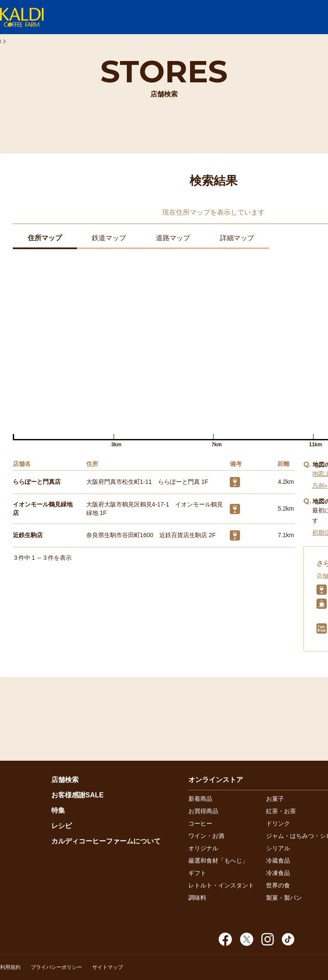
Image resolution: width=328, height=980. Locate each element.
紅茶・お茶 (281, 811)
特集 (58, 810)
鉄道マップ (109, 238)
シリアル (278, 848)
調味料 (197, 898)
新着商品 (200, 799)
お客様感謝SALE (78, 795)
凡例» (320, 486)
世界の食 (278, 885)
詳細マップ (237, 238)
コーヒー (200, 823)
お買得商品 (203, 811)
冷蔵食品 (278, 861)
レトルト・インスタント (221, 885)
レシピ (61, 826)
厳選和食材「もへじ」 (218, 861)
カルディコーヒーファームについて (106, 841)
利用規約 (10, 967)
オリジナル (203, 848)
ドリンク (278, 823)
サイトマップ (108, 967)
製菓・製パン (284, 898)
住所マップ (45, 238)
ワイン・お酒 (206, 836)
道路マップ (173, 238)
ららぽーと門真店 (37, 482)
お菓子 (275, 799)
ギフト (197, 873)
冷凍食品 (278, 873)
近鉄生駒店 (28, 535)
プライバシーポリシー (56, 967)
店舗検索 (65, 780)
